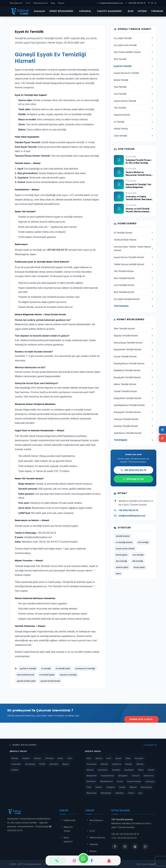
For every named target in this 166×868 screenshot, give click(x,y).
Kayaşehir (139, 758)
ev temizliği (46, 668)
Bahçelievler (92, 776)
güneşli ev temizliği (28, 668)
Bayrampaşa (146, 787)
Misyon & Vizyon (68, 829)
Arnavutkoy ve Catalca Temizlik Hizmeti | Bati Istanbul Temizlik (139, 199)
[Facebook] (92, 861)
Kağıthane (117, 764)
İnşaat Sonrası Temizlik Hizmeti (133, 257)
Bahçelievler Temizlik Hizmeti (133, 398)
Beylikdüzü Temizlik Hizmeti (133, 370)
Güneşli (122, 787)
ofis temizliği (143, 542)
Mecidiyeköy (106, 793)
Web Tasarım (142, 864)
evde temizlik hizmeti (26, 675)
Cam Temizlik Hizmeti (133, 285)
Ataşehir (26, 758)
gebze (118, 573)
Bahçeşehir (123, 776)
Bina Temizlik (133, 59)
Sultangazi (150, 781)
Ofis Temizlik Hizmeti (133, 271)
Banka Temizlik (133, 80)
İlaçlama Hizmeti (133, 115)
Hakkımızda (70, 820)
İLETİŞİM (142, 11)
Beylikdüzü (91, 781)
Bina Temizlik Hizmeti (133, 292)
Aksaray (90, 770)
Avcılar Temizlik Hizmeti (133, 356)
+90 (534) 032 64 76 (136, 3)
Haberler (94, 844)
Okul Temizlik (133, 87)
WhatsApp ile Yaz (133, 479)
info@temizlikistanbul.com (110, 3)
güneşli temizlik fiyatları (50, 681)
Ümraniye (49, 758)
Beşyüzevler (92, 793)
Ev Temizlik (133, 122)
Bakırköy (104, 764)
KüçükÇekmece (108, 776)
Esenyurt (136, 776)
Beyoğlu (129, 764)
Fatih (89, 787)
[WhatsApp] (83, 858)
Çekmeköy (54, 764)
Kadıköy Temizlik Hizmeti (133, 426)
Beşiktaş (140, 764)
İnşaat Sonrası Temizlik (133, 101)
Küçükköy (116, 770)
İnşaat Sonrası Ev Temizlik (133, 73)
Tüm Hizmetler (133, 306)
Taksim (131, 793)
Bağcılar (133, 787)
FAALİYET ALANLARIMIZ (110, 11)
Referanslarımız (41, 3)
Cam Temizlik (133, 94)
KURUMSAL (86, 11)
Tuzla (70, 758)
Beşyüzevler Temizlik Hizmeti (133, 349)
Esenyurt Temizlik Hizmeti (133, 419)
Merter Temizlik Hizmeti (133, 384)
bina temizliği (121, 561)
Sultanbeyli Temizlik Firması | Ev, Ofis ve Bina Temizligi (139, 161)
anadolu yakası (122, 567)
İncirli (109, 758)
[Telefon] (57, 861)
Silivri (89, 758)
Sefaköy (99, 787)
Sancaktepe (30, 764)
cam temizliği (138, 555)
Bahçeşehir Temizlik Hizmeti (133, 412)
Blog (53, 3)
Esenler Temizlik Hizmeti (133, 391)
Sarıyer (118, 758)
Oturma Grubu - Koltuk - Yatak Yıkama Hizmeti (133, 249)
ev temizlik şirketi (63, 668)
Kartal (60, 758)
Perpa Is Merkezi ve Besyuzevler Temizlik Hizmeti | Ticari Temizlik (139, 175)
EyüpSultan (103, 770)
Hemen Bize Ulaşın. (141, 713)
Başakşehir (129, 770)
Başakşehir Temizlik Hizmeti (133, 377)
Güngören (111, 787)
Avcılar (120, 781)
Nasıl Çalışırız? (16, 3)
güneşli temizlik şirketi (26, 681)
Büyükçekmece (106, 781)
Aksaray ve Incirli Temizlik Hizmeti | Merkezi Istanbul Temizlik (138, 211)
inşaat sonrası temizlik (125, 548)
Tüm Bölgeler (133, 440)
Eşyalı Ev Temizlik (133, 66)
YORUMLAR (157, 11)
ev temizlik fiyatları (47, 675)
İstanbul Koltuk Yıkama (133, 240)
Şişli (140, 793)
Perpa (128, 758)
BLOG (131, 11)
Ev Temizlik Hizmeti (133, 233)
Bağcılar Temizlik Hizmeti (133, 336)
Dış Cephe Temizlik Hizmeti (133, 299)
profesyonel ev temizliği (85, 668)
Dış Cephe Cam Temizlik (133, 45)
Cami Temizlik (133, 136)
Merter (141, 770)
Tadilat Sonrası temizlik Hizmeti (133, 264)
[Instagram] (74, 861)
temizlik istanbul (123, 536)
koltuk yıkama (122, 555)
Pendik (42, 764)
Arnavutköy (92, 764)
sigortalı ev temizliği (68, 675)
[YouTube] (109, 861)
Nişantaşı (120, 793)
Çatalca (99, 758)
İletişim (61, 3)
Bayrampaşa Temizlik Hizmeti (133, 343)
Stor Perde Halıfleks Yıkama (133, 52)
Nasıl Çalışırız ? (96, 822)
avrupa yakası (139, 567)
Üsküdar (37, 758)
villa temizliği (138, 561)
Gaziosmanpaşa (134, 781)
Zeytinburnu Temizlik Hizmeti (133, 433)
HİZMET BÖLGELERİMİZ (62, 11)
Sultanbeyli (16, 764)
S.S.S (28, 3)
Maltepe (15, 758)
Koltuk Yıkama (133, 129)
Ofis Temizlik (133, 108)
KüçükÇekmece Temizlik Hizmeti (133, 405)
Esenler (151, 770)
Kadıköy (15, 770)
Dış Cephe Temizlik (133, 38)
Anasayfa (39, 11)
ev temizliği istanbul (124, 542)
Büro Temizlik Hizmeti (133, 278)
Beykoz (66, 764)
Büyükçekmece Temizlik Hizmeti (133, 364)
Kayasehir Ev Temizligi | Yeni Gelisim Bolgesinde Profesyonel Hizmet (138, 187)
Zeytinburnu (149, 776)
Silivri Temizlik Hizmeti (133, 329)
